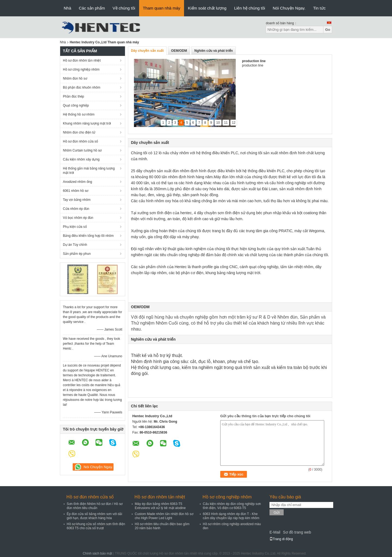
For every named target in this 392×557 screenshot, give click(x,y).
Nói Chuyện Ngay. (289, 8)
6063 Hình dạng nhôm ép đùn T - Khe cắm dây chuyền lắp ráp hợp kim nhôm (231, 516)
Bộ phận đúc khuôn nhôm (82, 87)
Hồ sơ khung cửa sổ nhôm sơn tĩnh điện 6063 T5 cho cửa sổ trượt (96, 526)
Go (328, 30)
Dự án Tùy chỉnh (75, 245)
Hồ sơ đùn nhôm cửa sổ (80, 141)
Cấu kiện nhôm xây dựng (81, 159)
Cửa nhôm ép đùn (76, 209)
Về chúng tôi (124, 8)
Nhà (68, 8)
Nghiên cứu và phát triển (214, 51)
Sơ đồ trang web (297, 532)
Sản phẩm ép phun (77, 254)
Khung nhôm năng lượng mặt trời (87, 123)
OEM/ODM (179, 51)
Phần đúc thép (73, 96)
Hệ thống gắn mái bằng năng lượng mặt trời (89, 171)
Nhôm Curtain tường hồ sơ (82, 150)
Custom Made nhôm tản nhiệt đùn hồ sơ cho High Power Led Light (164, 516)
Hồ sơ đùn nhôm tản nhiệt (82, 60)
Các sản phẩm (92, 8)
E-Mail (275, 532)
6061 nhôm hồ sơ (76, 191)
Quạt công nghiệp (76, 105)
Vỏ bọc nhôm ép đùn (78, 218)
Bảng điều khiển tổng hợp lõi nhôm (88, 236)
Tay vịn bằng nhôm (77, 200)
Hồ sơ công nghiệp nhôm (81, 69)
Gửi (277, 512)
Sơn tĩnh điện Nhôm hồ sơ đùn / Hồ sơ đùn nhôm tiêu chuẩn (95, 506)
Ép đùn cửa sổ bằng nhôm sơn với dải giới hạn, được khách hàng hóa (94, 516)
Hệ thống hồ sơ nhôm (79, 114)
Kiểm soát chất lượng (207, 8)
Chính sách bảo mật (97, 553)
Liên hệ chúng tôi (250, 8)
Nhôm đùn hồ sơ (75, 78)
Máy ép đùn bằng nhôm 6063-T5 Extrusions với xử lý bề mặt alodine (160, 506)
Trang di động (281, 539)
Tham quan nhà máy (162, 8)
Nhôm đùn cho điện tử (79, 132)
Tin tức (319, 8)
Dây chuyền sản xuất (147, 51)
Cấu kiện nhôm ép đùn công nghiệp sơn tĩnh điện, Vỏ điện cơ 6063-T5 (232, 506)
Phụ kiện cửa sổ (75, 227)
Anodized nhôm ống (77, 182)
